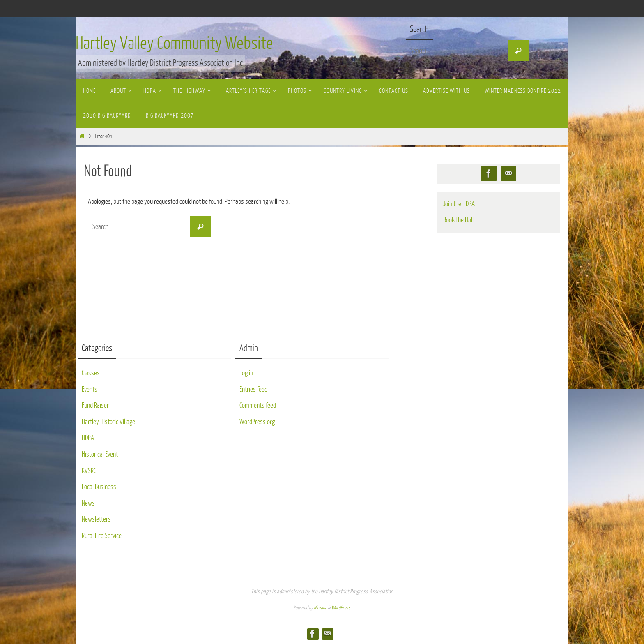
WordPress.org (257, 422)
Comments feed (258, 405)
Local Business (99, 487)
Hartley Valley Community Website (174, 44)
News (88, 503)
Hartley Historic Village (108, 422)
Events (90, 389)
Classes (91, 373)
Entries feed (253, 389)
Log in (246, 373)
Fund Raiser (95, 405)
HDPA (88, 438)
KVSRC (89, 471)
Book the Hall (458, 220)
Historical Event (100, 454)
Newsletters (96, 519)
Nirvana (320, 608)
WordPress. (341, 608)
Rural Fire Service (102, 536)
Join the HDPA (459, 204)
